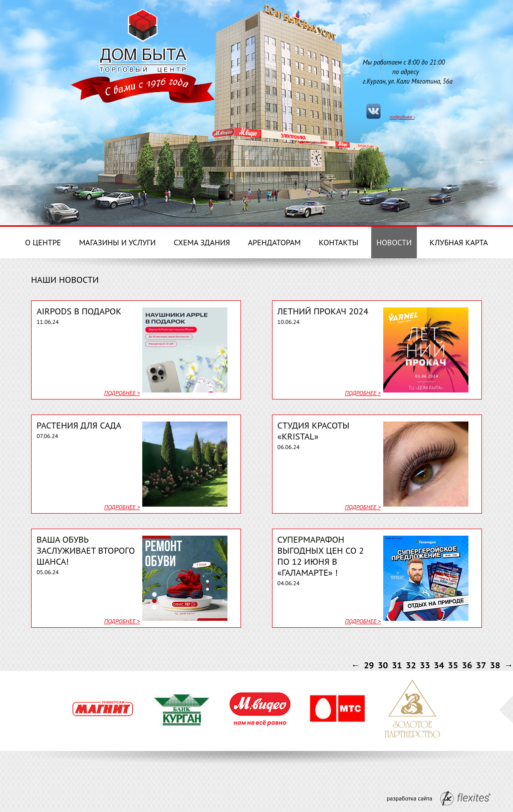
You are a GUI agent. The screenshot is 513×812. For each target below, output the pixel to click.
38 (495, 665)
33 (425, 665)
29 (369, 665)
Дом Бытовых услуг (143, 39)
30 (383, 665)
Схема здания (202, 242)
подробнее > (122, 393)
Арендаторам (275, 242)
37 (481, 665)
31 (397, 665)
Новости (394, 242)
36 (467, 665)
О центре (43, 242)
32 (411, 665)
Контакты (338, 242)
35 (453, 665)
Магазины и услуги (117, 242)
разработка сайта (439, 798)
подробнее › (402, 117)
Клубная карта (459, 242)
